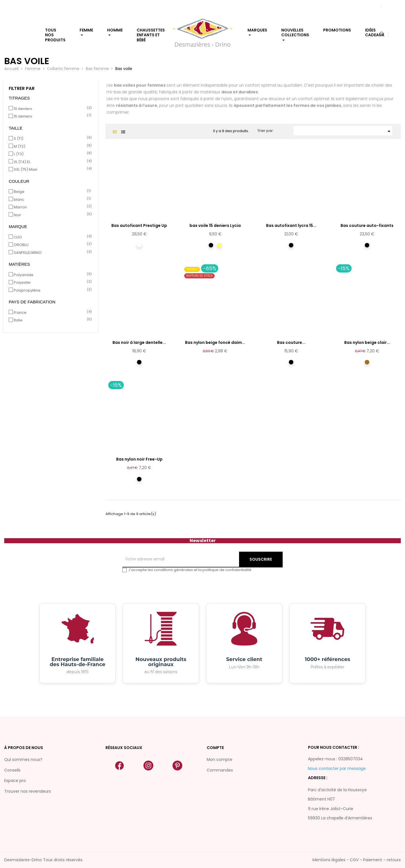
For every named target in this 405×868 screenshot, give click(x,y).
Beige (51, 192)
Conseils (12, 770)
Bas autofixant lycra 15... (291, 226)
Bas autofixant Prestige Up (139, 226)
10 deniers (51, 109)
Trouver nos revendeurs (28, 791)
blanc (51, 200)
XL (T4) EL (51, 162)
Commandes (220, 770)
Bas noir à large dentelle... (139, 342)
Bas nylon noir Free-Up (139, 459)
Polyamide (51, 275)
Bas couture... (291, 342)
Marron (51, 207)
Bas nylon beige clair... (367, 342)
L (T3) (51, 154)
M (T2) (51, 146)
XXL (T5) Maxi (51, 170)
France (51, 313)
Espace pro (15, 781)
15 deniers (51, 116)
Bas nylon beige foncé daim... (215, 342)
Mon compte (220, 759)
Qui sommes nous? (23, 759)
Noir (51, 215)
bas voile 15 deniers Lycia (215, 226)
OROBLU (51, 245)
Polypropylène (51, 290)
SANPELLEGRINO (51, 253)
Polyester (51, 283)
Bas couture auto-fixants (367, 226)
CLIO (51, 237)
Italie (51, 320)
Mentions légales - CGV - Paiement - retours (357, 860)
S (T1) (51, 139)
